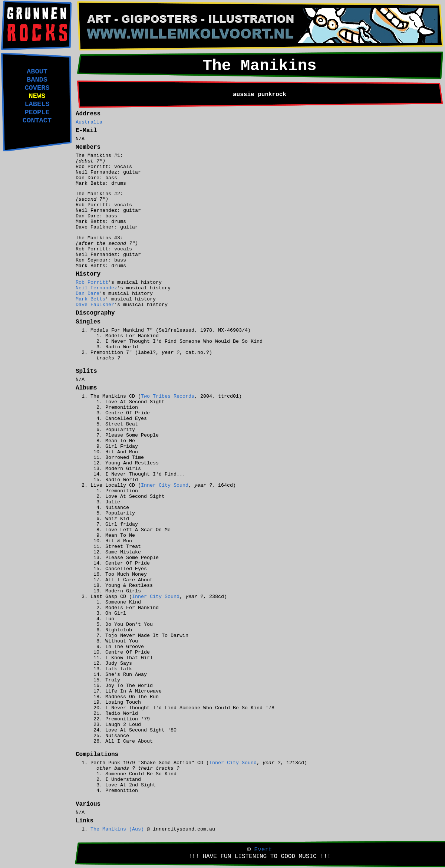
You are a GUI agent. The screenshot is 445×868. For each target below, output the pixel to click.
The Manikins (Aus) (117, 829)
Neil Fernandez (96, 288)
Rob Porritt (92, 282)
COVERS (37, 88)
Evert (263, 850)
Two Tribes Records (168, 396)
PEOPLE (37, 112)
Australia (89, 122)
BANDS (37, 80)
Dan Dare (88, 294)
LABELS (37, 104)
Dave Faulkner (95, 305)
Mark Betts (90, 299)
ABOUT (37, 72)
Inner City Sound (165, 485)
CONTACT (37, 121)
